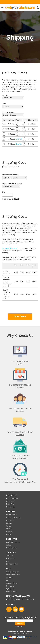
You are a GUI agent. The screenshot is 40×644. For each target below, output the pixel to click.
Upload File (10, 589)
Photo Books (11, 501)
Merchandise (11, 507)
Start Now (20, 364)
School (9, 526)
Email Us (19, 139)
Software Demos (12, 583)
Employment (11, 558)
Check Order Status (13, 575)
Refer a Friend (11, 592)
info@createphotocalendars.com (22, 599)
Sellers (9, 545)
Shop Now (20, 316)
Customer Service (13, 572)
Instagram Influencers (14, 518)
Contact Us (20, 411)
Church (9, 529)
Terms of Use (15, 633)
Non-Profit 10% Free (13, 542)
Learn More (20, 388)
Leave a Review (12, 564)
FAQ (8, 580)
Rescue (9, 523)
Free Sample (11, 586)
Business (9, 532)
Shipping (9, 577)
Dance (9, 534)
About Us (9, 556)
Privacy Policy (20, 626)
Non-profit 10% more (9, 248)
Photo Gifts (10, 504)
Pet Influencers (12, 515)
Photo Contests (12, 548)
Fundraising (10, 520)
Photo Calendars (12, 498)
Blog (8, 561)
